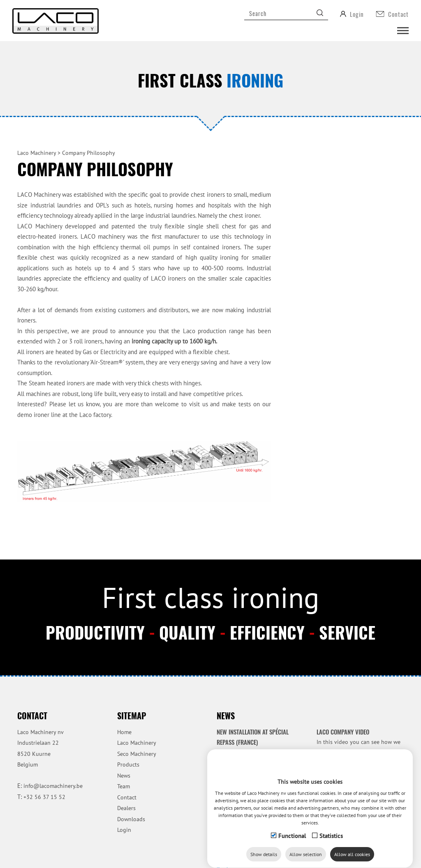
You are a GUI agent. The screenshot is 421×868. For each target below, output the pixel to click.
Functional (292, 846)
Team (124, 786)
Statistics (331, 846)
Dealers (126, 808)
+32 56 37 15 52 (44, 797)
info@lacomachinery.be (53, 786)
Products (128, 764)
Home (124, 732)
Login (124, 830)
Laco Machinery (137, 743)
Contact (127, 797)
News (124, 776)
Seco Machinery (137, 754)
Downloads (131, 819)
